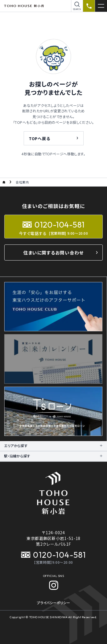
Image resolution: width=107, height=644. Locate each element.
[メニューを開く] (101, 6)
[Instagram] (54, 585)
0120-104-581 (53, 555)
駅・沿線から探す (17, 456)
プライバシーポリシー (53, 603)
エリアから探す (16, 446)
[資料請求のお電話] (89, 6)
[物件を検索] (77, 6)
